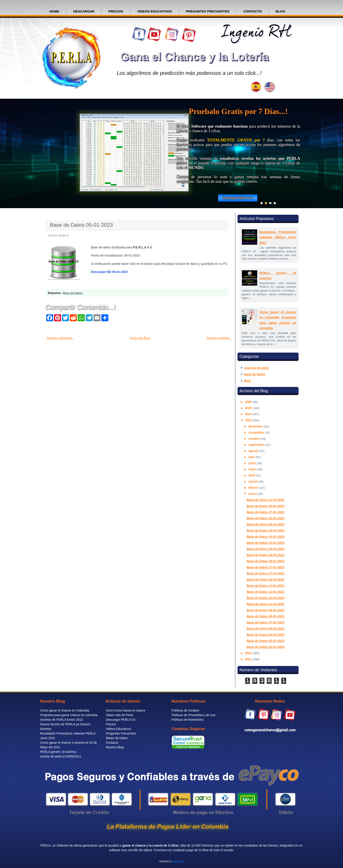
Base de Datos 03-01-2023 (266, 641)
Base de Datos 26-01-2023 (266, 518)
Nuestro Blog (115, 747)
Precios (111, 724)
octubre (254, 439)
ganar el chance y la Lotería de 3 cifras (150, 845)
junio (252, 463)
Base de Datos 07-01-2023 (266, 622)
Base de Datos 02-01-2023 (266, 647)
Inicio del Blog (140, 338)
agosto (254, 451)
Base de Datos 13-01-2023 (266, 586)
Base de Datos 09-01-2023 (266, 610)
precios (116, 11)
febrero (254, 488)
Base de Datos (73, 293)
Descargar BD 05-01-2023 (109, 272)
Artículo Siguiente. (60, 338)
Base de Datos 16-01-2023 (266, 580)
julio (252, 457)
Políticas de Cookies (186, 710)
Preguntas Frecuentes (121, 733)
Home (54, 11)
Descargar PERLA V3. (238, 198)
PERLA (46, 845)
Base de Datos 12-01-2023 (266, 592)
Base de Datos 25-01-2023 (266, 524)
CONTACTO (253, 11)
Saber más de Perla (120, 715)
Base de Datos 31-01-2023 (266, 500)
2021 (249, 659)
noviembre (257, 432)
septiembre (257, 445)
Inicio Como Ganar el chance (126, 710)
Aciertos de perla (257, 368)
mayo (253, 469)
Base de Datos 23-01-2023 (266, 543)
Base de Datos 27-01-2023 (266, 512)
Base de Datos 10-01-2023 (266, 604)
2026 (249, 402)
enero (253, 494)
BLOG (280, 11)
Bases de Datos (117, 738)
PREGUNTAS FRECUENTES (208, 11)
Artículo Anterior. (218, 338)
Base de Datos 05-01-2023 (82, 225)
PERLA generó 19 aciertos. (59, 752)
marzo (253, 481)
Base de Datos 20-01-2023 (266, 549)
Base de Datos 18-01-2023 (266, 561)
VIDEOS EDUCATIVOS (155, 11)
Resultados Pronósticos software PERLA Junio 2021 (278, 237)
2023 (249, 420)
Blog (247, 381)
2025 (249, 408)
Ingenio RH (178, 861)
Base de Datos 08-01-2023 (266, 616)
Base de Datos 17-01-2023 (266, 567)
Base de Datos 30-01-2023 (266, 506)
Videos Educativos (119, 729)
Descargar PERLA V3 (121, 720)
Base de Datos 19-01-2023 (266, 555)
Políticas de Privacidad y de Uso (194, 715)
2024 (249, 414)
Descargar (84, 11)
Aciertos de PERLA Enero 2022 (62, 720)
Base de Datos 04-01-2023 (266, 635)
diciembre (256, 426)
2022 (249, 653)
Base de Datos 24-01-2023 (266, 537)
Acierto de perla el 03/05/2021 (61, 756)
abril (252, 475)
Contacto (112, 743)
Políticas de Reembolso (188, 720)
